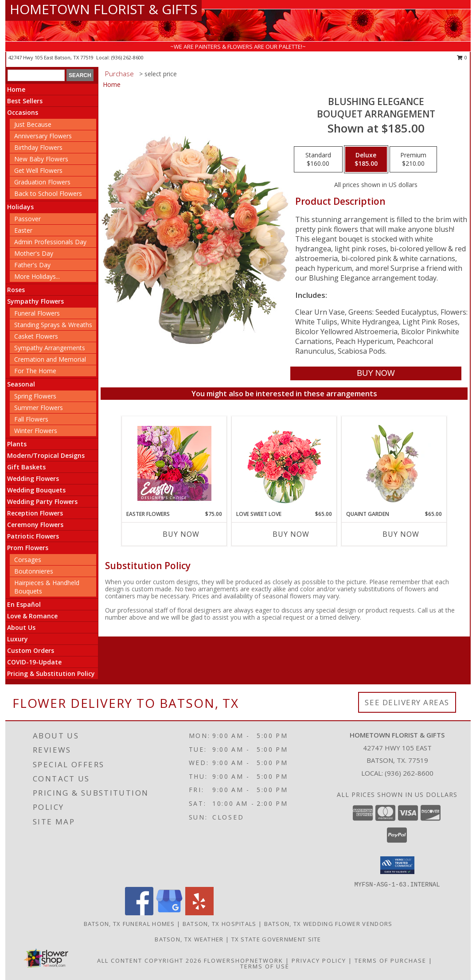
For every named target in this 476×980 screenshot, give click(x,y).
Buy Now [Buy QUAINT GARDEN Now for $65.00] (401, 534)
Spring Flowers (35, 396)
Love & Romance (32, 616)
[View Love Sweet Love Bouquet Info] (284, 463)
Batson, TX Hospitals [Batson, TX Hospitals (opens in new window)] (220, 924)
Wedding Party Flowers (42, 502)
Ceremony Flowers (35, 525)
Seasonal (21, 384)
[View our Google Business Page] (169, 913)
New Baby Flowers (41, 159)
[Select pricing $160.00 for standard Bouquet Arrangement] (318, 160)
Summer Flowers (39, 408)
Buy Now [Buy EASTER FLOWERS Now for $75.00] (181, 534)
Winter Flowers (36, 431)
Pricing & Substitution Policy (51, 674)
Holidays (20, 207)
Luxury (18, 639)
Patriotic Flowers (33, 536)
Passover (27, 219)
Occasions (23, 112)
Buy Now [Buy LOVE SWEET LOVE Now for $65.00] (291, 534)
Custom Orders (31, 650)
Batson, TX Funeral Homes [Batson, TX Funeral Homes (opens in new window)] (129, 924)
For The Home (35, 371)
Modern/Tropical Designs (46, 455)
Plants (17, 444)
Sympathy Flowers (35, 301)
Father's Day (32, 265)
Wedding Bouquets (36, 490)
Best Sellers (25, 101)
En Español (24, 604)
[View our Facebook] (139, 913)
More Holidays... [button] (37, 276)
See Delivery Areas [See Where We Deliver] (407, 702)
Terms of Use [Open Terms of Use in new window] (265, 966)
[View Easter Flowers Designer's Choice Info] (174, 463)
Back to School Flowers (48, 193)
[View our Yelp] (199, 913)
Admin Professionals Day (50, 242)
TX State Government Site (276, 939)
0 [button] (462, 57)
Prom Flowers (28, 548)
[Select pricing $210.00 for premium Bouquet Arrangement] (413, 160)
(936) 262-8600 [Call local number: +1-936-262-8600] (127, 57)
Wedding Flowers (33, 478)
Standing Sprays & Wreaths (53, 325)
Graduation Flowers (42, 182)
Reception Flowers (35, 513)
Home (16, 89)
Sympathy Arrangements (50, 348)
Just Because (33, 124)
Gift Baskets (26, 467)
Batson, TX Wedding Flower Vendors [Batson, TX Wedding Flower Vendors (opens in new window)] (328, 924)
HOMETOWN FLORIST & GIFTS (103, 9)
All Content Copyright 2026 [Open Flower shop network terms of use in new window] (149, 960)
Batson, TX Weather (189, 939)
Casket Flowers (36, 336)
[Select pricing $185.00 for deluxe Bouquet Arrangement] (366, 160)
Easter (23, 230)
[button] (397, 865)
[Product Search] (36, 75)
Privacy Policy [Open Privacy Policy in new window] (319, 960)
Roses (16, 290)
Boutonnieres (34, 571)
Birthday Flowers (38, 147)
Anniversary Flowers (43, 136)
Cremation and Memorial (50, 359)
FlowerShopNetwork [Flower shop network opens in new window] (244, 960)
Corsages (28, 560)
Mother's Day (34, 253)
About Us (21, 627)
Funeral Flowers (37, 313)
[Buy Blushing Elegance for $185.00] (376, 373)
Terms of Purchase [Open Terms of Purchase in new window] (390, 960)
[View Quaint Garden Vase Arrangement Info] (394, 463)
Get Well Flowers (38, 170)
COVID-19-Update (34, 662)
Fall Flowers (31, 419)
